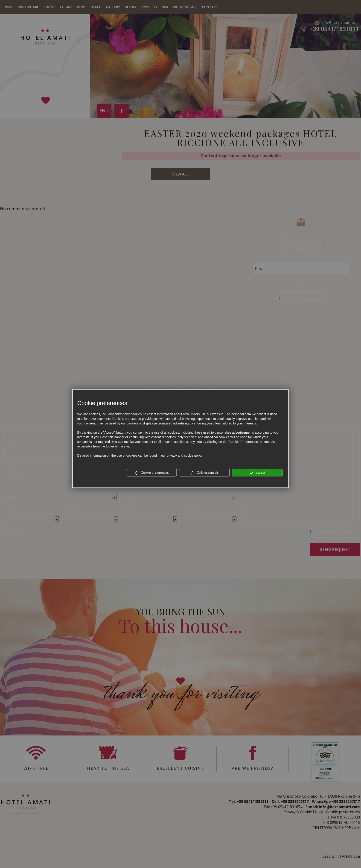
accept (257, 473)
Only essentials (204, 473)
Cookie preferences (151, 473)
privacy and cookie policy (185, 456)
